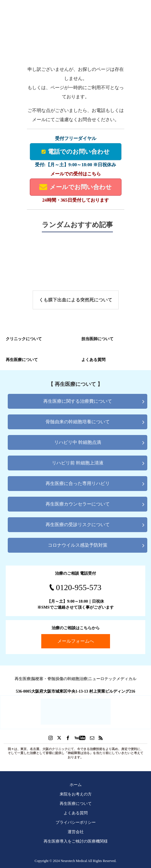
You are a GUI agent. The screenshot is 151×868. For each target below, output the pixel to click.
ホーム (76, 785)
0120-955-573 (79, 587)
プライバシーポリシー (76, 822)
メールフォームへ (76, 641)
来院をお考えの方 (76, 794)
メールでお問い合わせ (75, 187)
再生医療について (76, 803)
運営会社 (76, 832)
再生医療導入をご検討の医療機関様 (76, 841)
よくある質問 (76, 813)
